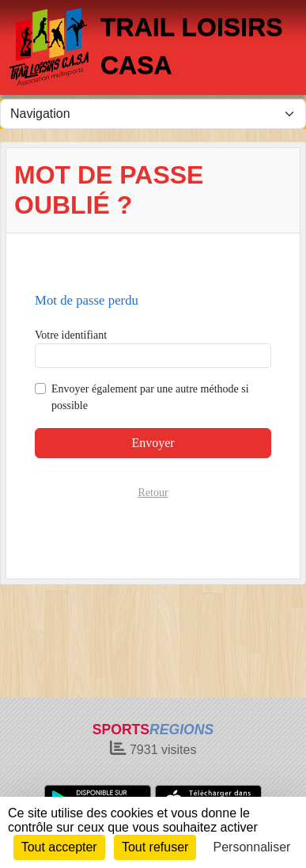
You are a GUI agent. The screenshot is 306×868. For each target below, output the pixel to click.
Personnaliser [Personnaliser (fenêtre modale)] (252, 847)
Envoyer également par (150, 397)
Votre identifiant (71, 335)
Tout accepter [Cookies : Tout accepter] (59, 847)
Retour (153, 493)
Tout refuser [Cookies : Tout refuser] (155, 847)
